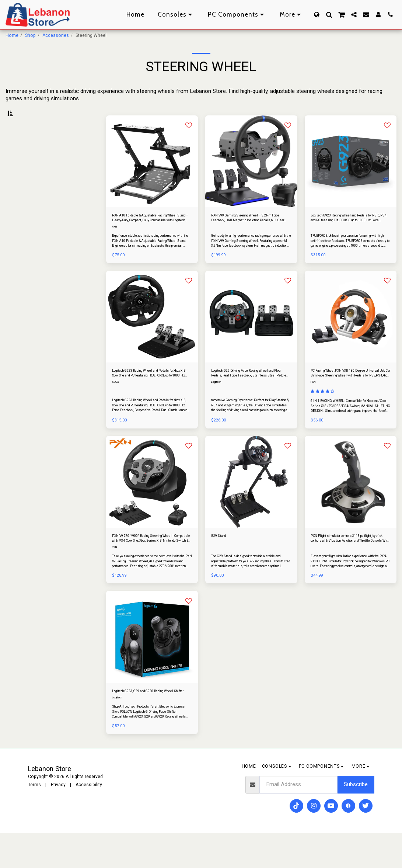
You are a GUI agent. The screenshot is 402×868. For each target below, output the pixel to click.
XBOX (116, 405)
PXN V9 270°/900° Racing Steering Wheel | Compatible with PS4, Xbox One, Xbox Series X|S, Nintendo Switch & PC (152, 565)
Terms (34, 820)
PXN (115, 247)
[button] (329, 15)
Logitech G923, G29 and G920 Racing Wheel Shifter (151, 723)
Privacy (58, 820)
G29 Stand (222, 561)
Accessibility (89, 820)
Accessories (56, 35)
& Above (29, 180)
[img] (152, 178)
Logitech (217, 405)
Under (24, 152)
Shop (30, 35)
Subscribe (356, 820)
